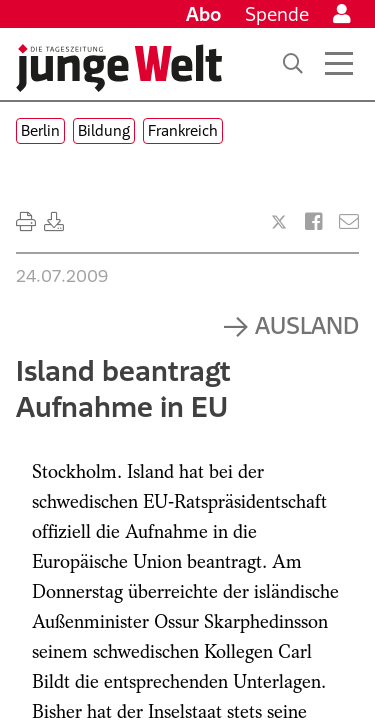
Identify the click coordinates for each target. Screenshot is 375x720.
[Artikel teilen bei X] (279, 222)
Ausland (307, 325)
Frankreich (183, 130)
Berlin (40, 130)
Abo (203, 14)
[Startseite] (119, 68)
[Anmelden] (342, 14)
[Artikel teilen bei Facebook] (314, 222)
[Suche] (293, 64)
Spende (277, 14)
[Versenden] (349, 222)
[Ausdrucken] (26, 222)
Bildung (104, 130)
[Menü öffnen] (339, 64)
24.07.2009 (62, 276)
